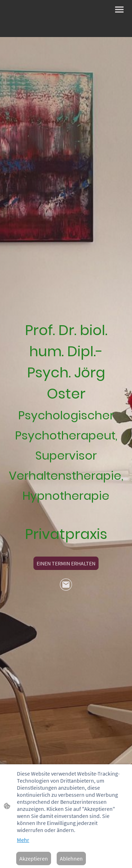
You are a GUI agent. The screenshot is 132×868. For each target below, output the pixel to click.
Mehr (23, 840)
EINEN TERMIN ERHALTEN (66, 563)
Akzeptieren (34, 858)
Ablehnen (71, 858)
